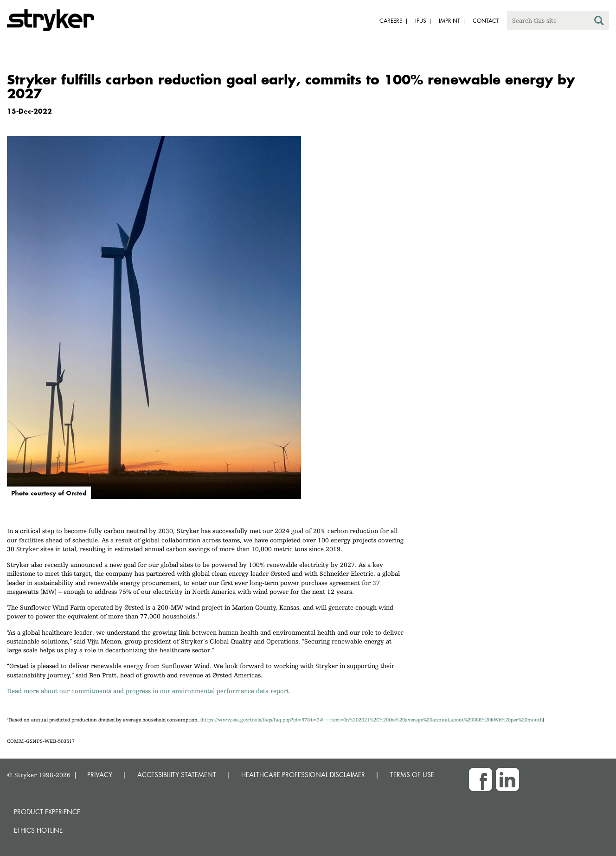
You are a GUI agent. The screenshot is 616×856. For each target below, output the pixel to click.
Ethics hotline (38, 830)
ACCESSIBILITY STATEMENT (177, 775)
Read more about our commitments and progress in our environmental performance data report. (149, 691)
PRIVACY (100, 775)
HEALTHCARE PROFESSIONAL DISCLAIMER (303, 775)
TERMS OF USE (412, 775)
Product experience (47, 812)
